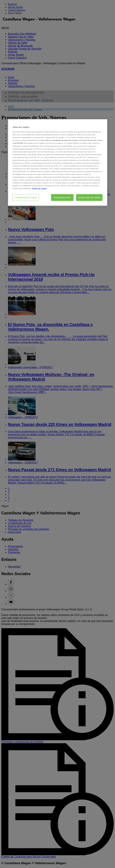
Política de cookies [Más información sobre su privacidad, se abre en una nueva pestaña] (39, 188)
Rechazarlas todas (62, 197)
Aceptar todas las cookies (89, 197)
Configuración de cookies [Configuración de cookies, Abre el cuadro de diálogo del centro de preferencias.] (26, 197)
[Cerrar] (103, 123)
